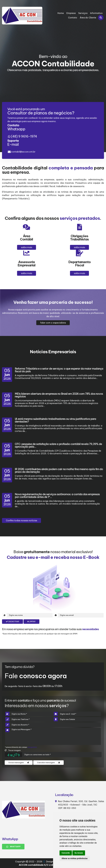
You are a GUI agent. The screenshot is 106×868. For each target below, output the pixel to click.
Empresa (71, 13)
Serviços (83, 13)
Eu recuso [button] (79, 853)
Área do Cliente (88, 18)
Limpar (31, 622)
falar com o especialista (53, 323)
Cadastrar (12, 622)
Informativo (96, 13)
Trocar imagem (13, 750)
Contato (73, 18)
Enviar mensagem (19, 763)
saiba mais (27, 247)
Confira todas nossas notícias (21, 520)
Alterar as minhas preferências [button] (75, 858)
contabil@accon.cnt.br (23, 152)
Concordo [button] (66, 853)
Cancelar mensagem (48, 763)
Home (61, 13)
